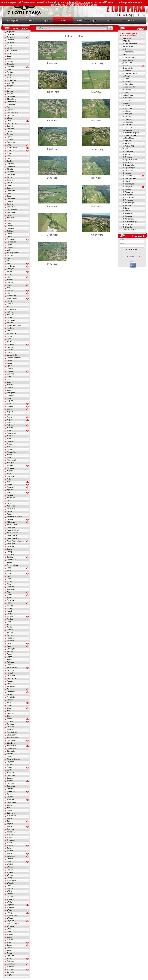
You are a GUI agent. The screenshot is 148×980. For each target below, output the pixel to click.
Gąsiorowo (11, 166)
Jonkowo (10, 247)
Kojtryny (10, 312)
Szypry (10, 805)
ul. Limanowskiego (129, 179)
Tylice (9, 848)
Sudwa (10, 765)
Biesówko (11, 64)
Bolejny (10, 75)
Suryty (9, 770)
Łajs (9, 379)
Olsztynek (11, 546)
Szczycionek (12, 786)
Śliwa (9, 808)
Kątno (9, 277)
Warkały (10, 867)
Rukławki (10, 673)
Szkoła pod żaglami (129, 230)
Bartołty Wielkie (13, 51)
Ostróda (10, 557)
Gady (9, 156)
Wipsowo (10, 897)
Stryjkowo (11, 762)
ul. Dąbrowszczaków (130, 160)
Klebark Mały (12, 296)
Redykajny (11, 649)
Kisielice (10, 290)
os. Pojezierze (128, 125)
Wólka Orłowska (13, 924)
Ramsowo (11, 641)
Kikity (9, 288)
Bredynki (10, 86)
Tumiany (10, 845)
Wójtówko (11, 921)
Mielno (9, 455)
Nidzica (10, 514)
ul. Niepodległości (129, 184)
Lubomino (11, 374)
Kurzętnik (10, 344)
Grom (9, 193)
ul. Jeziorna (127, 173)
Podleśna (10, 600)
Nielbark (10, 519)
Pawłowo (10, 576)
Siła (8, 711)
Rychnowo (11, 686)
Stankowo (11, 730)
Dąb (9, 107)
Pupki (9, 622)
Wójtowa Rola (12, 915)
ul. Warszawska (128, 219)
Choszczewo (12, 102)
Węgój (9, 878)
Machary (10, 417)
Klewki (9, 301)
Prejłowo (10, 616)
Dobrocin (10, 126)
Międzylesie (11, 463)
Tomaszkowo (12, 832)
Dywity (9, 137)
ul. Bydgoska (127, 157)
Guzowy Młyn (12, 210)
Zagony (10, 937)
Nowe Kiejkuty (12, 536)
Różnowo (10, 662)
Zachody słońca (128, 52)
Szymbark (11, 800)
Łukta (9, 404)
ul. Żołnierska (127, 227)
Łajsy (9, 382)
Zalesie (10, 945)
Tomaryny (11, 829)
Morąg (9, 484)
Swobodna (11, 775)
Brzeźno (10, 88)
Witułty (9, 902)
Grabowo (10, 188)
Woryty (10, 913)
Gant (9, 158)
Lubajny (10, 369)
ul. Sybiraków (127, 214)
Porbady (10, 606)
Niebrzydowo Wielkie (14, 517)
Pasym (10, 571)
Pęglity (9, 581)
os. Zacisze (127, 143)
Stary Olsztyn (12, 748)
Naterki (10, 511)
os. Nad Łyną (127, 114)
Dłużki (9, 121)
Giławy (9, 177)
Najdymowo (11, 498)
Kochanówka (12, 309)
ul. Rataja (126, 208)
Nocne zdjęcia (128, 68)
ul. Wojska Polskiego (130, 222)
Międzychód (11, 460)
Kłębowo (10, 304)
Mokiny (10, 479)
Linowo (10, 360)
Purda (9, 624)
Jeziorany (11, 239)
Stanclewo (11, 727)
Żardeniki (10, 972)
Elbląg (9, 145)
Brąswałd (10, 83)
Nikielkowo (11, 522)
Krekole (10, 317)
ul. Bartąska (127, 154)
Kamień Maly (12, 266)
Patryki (10, 573)
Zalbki (9, 942)
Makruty (10, 425)
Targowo (10, 824)
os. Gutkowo (127, 90)
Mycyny (10, 490)
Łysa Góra (11, 414)
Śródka (10, 810)
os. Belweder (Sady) (130, 73)
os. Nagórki (127, 117)
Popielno (10, 603)
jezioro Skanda (128, 63)
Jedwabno (11, 228)
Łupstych (10, 409)
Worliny (10, 910)
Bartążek (10, 48)
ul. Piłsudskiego (128, 197)
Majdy (9, 422)
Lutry (9, 377)
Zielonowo (11, 961)
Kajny (9, 258)
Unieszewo (11, 856)
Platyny (10, 595)
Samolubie (11, 697)
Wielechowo (11, 880)
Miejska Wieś (12, 452)
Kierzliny (10, 282)
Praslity (10, 614)
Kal (8, 261)
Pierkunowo (11, 589)
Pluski (9, 598)
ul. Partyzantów (128, 192)
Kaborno (10, 255)
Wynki (9, 932)
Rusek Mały (11, 676)
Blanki (9, 69)
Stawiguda (11, 751)
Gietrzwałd (11, 175)
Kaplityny (10, 269)
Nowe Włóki (11, 544)
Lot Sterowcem (128, 47)
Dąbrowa (10, 110)
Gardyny (10, 161)
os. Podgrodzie (128, 122)
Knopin (10, 307)
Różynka (10, 665)
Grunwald (11, 201)
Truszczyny (11, 840)
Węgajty (10, 872)
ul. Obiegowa (127, 187)
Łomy (9, 398)
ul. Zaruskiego (128, 224)
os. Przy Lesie (128, 127)
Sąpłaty (10, 703)
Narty (9, 501)
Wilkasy (10, 894)
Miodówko (11, 476)
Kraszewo (11, 315)
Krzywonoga (11, 334)
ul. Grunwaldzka (128, 165)
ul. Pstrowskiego (128, 203)
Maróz (9, 439)
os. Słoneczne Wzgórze (131, 133)
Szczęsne (11, 783)
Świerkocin (11, 813)
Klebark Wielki (12, 298)
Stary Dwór (11, 743)
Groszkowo (11, 199)
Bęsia (9, 56)
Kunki (9, 339)
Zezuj (9, 950)
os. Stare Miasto (128, 138)
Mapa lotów (11, 32)
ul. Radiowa (127, 205)
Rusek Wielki (12, 678)
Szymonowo (11, 802)
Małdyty (10, 428)
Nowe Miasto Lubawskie (16, 541)
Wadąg (10, 862)
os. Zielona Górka (129, 146)
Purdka (10, 627)
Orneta (10, 549)
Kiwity (9, 293)
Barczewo (11, 40)
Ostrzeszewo (12, 560)
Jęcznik (10, 245)
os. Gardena (127, 82)
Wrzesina (10, 926)
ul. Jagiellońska (128, 170)
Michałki (10, 449)
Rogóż (9, 657)
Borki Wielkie (12, 80)
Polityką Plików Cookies (78, 2)
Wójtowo (10, 918)
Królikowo (11, 328)
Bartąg (9, 45)
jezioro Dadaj (12, 242)
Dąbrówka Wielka (13, 113)
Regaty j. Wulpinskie (130, 44)
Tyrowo (10, 853)
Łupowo (10, 406)
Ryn (9, 689)
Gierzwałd (11, 172)
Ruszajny (10, 681)
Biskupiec (11, 67)
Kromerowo (11, 320)
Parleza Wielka (12, 565)
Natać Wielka (12, 509)
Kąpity (9, 274)
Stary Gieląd (11, 746)
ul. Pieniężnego (128, 195)
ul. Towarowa (127, 216)
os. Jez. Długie (128, 95)
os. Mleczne (127, 111)
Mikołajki (10, 466)
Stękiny (10, 756)
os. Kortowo (127, 100)
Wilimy (9, 891)
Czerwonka (11, 105)
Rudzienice (11, 670)
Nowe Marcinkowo (14, 538)
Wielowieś (11, 883)
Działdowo (11, 140)
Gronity (10, 196)
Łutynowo (11, 412)
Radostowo (11, 635)
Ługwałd (10, 401)
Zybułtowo (11, 967)
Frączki (10, 153)
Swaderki (10, 773)
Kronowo (10, 323)
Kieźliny (10, 285)
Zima (124, 55)
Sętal (9, 705)
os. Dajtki (126, 79)
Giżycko (10, 180)
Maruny (10, 444)
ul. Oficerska (127, 189)
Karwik (9, 272)
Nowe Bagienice (13, 530)
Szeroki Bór (11, 791)
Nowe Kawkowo (13, 533)
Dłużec (10, 118)
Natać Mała (11, 506)
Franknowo (11, 150)
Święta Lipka (12, 816)
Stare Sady (11, 740)
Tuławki (10, 843)
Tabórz (9, 818)
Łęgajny (10, 387)
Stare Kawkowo (13, 738)
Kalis (9, 263)
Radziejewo (11, 638)
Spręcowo (11, 724)
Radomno (11, 633)
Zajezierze (11, 940)
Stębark (10, 754)
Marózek (10, 441)
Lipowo (10, 366)
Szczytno (10, 789)
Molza (9, 482)
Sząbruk (10, 781)
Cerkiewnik (11, 96)
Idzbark (10, 220)
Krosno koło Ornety (14, 325)
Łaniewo (10, 385)
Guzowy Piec (12, 212)
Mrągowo (10, 487)
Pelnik (9, 579)
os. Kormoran (127, 98)
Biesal (9, 59)
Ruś (9, 684)
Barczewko (11, 37)
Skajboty (10, 713)
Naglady (10, 495)
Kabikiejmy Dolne (13, 253)
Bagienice (11, 34)
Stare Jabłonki (12, 735)
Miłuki (9, 474)
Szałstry (10, 778)
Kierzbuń (10, 280)
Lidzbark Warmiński (14, 358)
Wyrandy (10, 934)
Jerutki (9, 237)
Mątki (9, 447)
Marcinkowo (11, 433)
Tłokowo (10, 827)
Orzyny (10, 552)
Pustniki (10, 630)
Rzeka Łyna (127, 49)
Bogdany (10, 72)
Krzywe (10, 331)
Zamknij (93, 5)
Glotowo (10, 183)
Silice (9, 708)
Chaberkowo (12, 99)
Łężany (10, 390)
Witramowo (11, 899)
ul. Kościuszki (127, 176)
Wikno (9, 886)
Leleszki (10, 350)
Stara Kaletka (12, 732)
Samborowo (11, 692)
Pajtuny (10, 563)
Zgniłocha (11, 956)
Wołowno (10, 907)
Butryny (10, 94)
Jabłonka (10, 226)
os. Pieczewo (127, 119)
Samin (9, 695)
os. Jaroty (126, 92)
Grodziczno (11, 191)
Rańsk (9, 643)
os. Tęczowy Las (128, 141)
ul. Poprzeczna (128, 200)
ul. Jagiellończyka (129, 168)
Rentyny (10, 651)
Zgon (9, 959)
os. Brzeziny (127, 76)
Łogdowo (10, 395)
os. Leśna (126, 103)
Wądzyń (10, 870)
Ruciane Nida (12, 668)
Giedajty (10, 169)
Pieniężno (11, 587)
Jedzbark (10, 231)
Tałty (9, 821)
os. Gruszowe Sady (129, 87)
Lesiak (9, 352)
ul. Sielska (126, 211)
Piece (9, 584)
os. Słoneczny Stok (129, 135)
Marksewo (11, 436)
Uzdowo (10, 859)
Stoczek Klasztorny (14, 759)
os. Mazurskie (127, 108)
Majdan (10, 420)
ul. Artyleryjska (128, 152)
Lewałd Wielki (12, 355)
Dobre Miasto (12, 123)
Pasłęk (9, 568)
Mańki (9, 430)
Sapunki (10, 700)
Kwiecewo (11, 347)
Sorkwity (10, 721)
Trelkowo (10, 835)
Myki (9, 492)
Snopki (10, 719)
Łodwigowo (11, 393)
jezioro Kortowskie (129, 57)
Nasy (9, 503)
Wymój (9, 929)
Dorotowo (11, 129)
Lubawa (10, 371)
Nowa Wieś (11, 527)
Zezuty (9, 953)
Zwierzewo (11, 964)
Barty (9, 53)
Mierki (9, 457)
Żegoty (10, 975)
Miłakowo (10, 468)
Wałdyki (10, 864)
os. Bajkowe (127, 71)
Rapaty (10, 646)
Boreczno (10, 78)
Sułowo (10, 767)
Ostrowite (10, 554)
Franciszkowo (12, 148)
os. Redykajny (128, 130)
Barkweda (11, 43)
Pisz (9, 592)
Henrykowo (11, 218)
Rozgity (10, 659)
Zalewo (10, 948)
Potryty (10, 608)
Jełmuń (10, 234)
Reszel (10, 654)
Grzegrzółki (11, 207)
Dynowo (10, 134)
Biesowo (10, 61)
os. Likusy (126, 106)
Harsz (9, 215)
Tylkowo (10, 851)
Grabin (9, 185)
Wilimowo (11, 888)
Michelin (125, 65)
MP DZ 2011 (127, 41)
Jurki (9, 250)
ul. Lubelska (127, 181)
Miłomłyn (10, 471)
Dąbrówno (11, 115)
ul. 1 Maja (126, 149)
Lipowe (10, 363)
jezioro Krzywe (128, 60)
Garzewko (11, 164)
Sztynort (10, 794)
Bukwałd (10, 91)
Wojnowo (10, 905)
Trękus (9, 837)
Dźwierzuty (11, 142)
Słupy (9, 716)
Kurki (9, 342)
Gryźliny (10, 204)
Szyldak (10, 797)
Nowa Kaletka (12, 525)
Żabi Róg (10, 969)
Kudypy (10, 336)
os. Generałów (128, 84)
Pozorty (10, 611)
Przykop (10, 619)
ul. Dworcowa (127, 162)
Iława (9, 223)
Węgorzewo (11, 875)
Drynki (9, 131)
